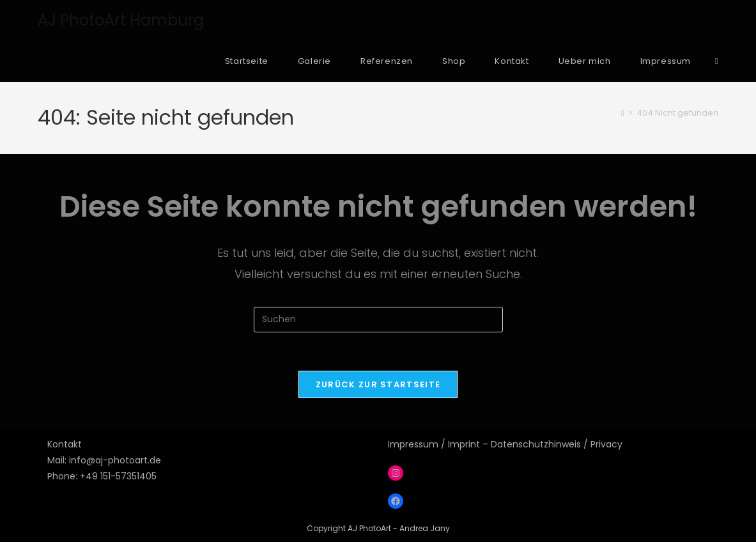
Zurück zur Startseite (378, 384)
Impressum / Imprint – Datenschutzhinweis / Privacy (505, 444)
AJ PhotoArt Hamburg (121, 20)
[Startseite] (623, 113)
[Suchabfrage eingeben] (378, 320)
